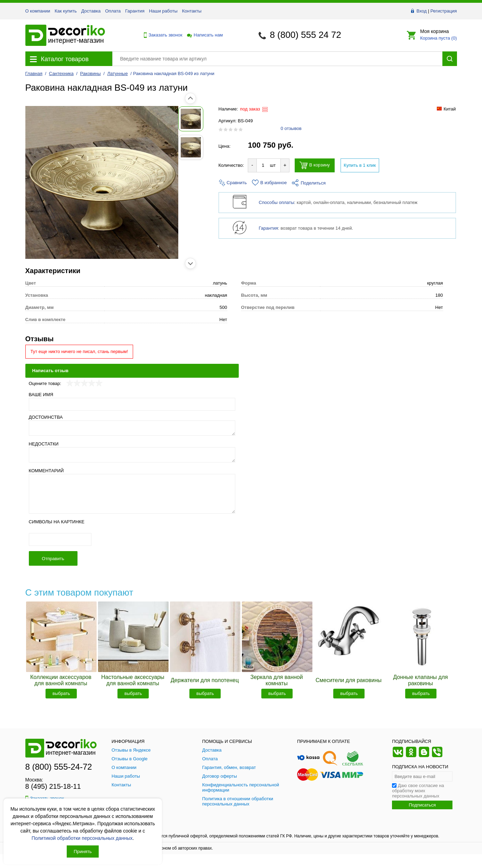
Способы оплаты (277, 202)
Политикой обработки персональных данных (82, 838)
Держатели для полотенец (205, 680)
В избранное (269, 183)
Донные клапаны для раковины (420, 680)
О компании (38, 11)
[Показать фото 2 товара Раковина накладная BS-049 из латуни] (41, 147)
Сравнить (233, 183)
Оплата (113, 11)
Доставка (91, 11)
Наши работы (163, 11)
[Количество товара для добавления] (263, 165)
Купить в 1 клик (360, 165)
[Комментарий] (132, 494)
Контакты (192, 11)
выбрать (61, 693)
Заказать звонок (161, 35)
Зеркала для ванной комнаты (277, 680)
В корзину (315, 165)
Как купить (66, 11)
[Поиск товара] (277, 59)
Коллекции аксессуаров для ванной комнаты (61, 680)
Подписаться (422, 805)
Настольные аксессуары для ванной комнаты (133, 680)
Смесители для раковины (349, 680)
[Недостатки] (132, 455)
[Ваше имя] (132, 404)
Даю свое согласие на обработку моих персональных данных (418, 791)
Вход (421, 11)
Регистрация (444, 11)
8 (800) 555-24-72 (59, 767)
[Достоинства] (132, 428)
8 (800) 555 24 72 (305, 35)
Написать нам (204, 35)
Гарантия (135, 11)
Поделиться (309, 183)
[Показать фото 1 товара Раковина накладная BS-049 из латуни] (41, 119)
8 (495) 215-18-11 (53, 786)
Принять (83, 851)
